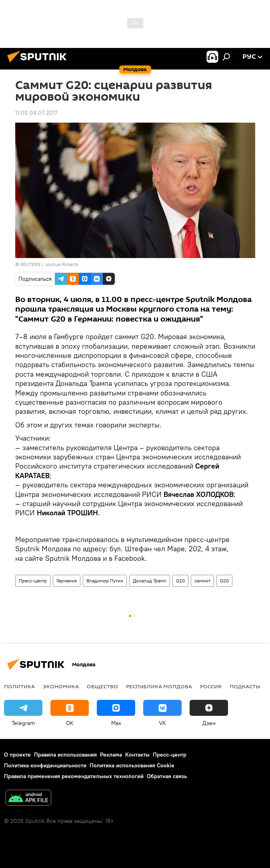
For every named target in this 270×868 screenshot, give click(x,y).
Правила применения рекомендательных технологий (74, 776)
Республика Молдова (159, 686)
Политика (19, 686)
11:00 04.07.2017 (36, 113)
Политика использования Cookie (132, 765)
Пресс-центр (33, 581)
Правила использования (65, 755)
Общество (102, 686)
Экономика (61, 686)
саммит (202, 581)
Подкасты (245, 686)
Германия (67, 581)
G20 (180, 581)
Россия (211, 686)
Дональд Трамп (150, 581)
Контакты (137, 755)
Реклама (111, 755)
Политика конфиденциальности (45, 765)
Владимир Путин (105, 581)
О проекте (17, 755)
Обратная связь (167, 776)
